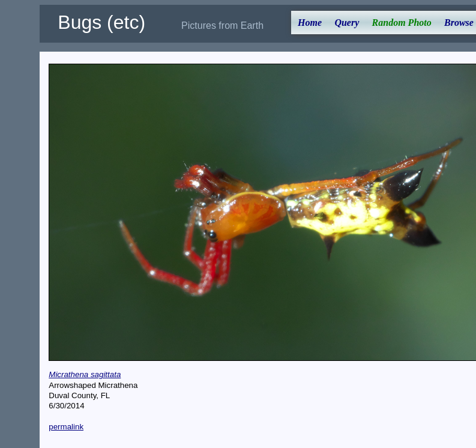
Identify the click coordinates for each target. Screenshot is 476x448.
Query (347, 23)
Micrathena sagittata (85, 374)
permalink (66, 427)
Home (310, 23)
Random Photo (402, 23)
